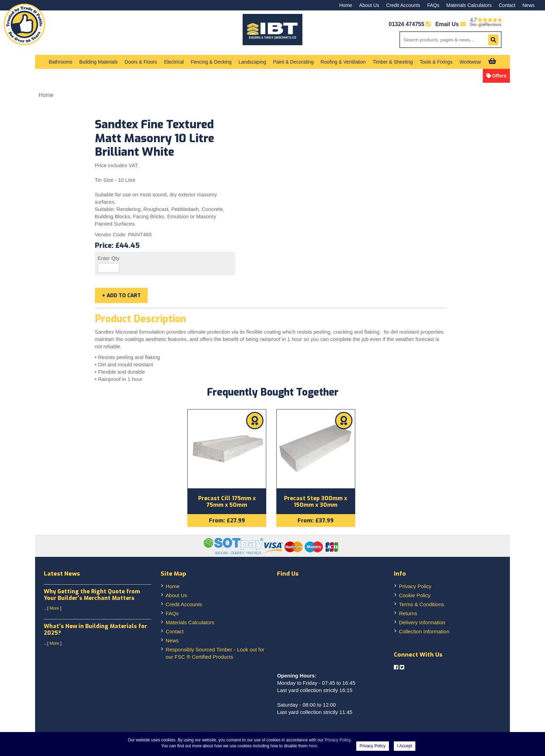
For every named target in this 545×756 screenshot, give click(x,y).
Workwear (470, 62)
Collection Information (424, 632)
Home (346, 5)
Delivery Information (422, 623)
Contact (507, 5)
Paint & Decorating (294, 62)
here (313, 746)
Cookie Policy (415, 596)
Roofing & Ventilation (343, 62)
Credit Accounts (403, 5)
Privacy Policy (415, 587)
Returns (408, 614)
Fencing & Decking (211, 62)
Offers (499, 76)
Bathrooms (60, 62)
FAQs (433, 5)
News (528, 5)
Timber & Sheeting (393, 62)
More (54, 610)
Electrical (174, 62)
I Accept (405, 746)
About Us (369, 5)
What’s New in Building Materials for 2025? (95, 631)
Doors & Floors (141, 62)
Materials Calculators (469, 5)
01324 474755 (406, 24)
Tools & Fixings (436, 62)
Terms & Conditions (422, 605)
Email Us (450, 24)
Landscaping (252, 62)
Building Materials (99, 62)
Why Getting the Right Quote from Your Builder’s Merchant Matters (92, 596)
